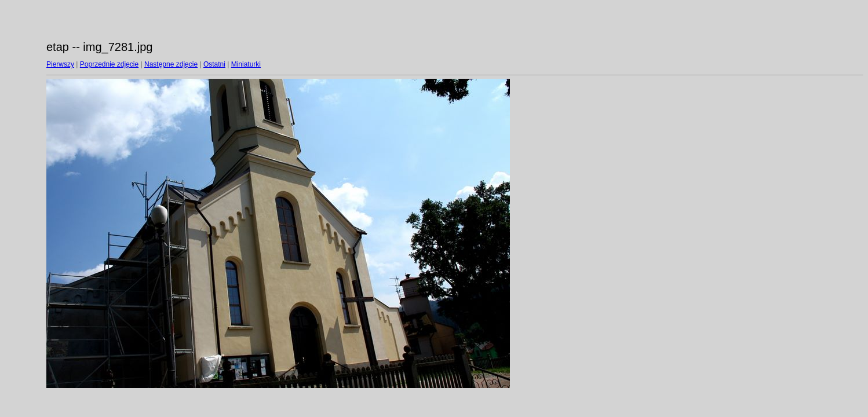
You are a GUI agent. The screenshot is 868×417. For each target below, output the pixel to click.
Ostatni (214, 64)
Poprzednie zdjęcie (109, 64)
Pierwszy (60, 64)
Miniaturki (246, 64)
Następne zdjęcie (171, 64)
